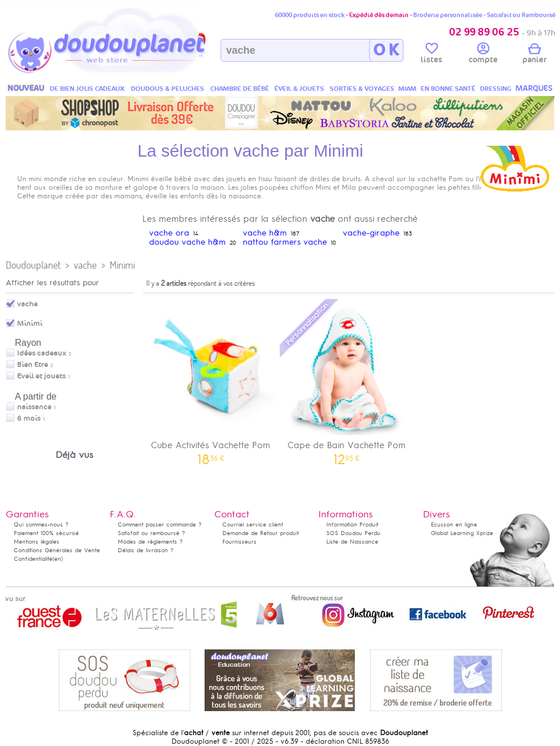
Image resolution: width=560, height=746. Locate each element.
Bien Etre (33, 365)
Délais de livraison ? (146, 550)
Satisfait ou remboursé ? (151, 533)
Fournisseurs (239, 542)
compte (483, 55)
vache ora (169, 233)
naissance (34, 407)
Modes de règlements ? (150, 542)
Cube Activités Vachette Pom (211, 381)
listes (431, 55)
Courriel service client (253, 524)
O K (386, 50)
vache (85, 265)
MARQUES (534, 88)
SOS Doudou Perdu (353, 533)
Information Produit (352, 524)
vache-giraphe (371, 233)
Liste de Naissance (352, 542)
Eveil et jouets (41, 376)
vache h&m (265, 233)
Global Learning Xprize (462, 533)
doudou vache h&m (187, 242)
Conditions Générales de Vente (57, 550)
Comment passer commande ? (160, 524)
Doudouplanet (33, 265)
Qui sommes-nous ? (41, 524)
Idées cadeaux (42, 353)
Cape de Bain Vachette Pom (347, 381)
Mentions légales (37, 542)
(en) (58, 559)
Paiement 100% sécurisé (46, 533)
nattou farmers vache (285, 242)
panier (534, 55)
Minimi (122, 265)
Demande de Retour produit (261, 533)
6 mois (29, 418)
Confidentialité (33, 559)
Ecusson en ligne (454, 524)
